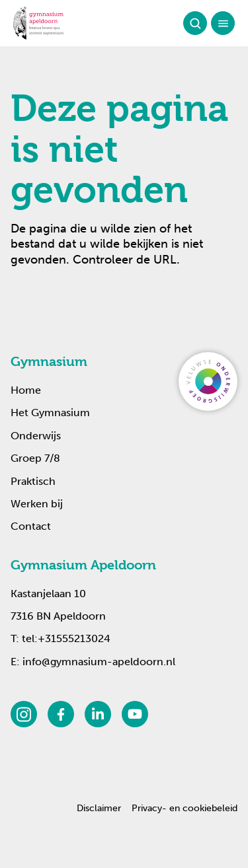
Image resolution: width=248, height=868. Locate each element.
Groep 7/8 (35, 458)
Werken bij (37, 504)
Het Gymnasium (50, 413)
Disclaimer (99, 808)
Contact (31, 526)
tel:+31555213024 (66, 638)
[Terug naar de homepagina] (38, 23)
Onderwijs (36, 436)
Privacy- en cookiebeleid (185, 808)
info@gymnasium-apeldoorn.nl (99, 662)
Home (26, 390)
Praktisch (33, 481)
